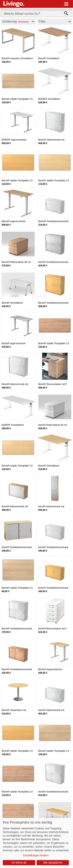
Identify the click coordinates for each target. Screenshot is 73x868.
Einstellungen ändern (36, 855)
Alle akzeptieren (53, 863)
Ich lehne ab (19, 863)
